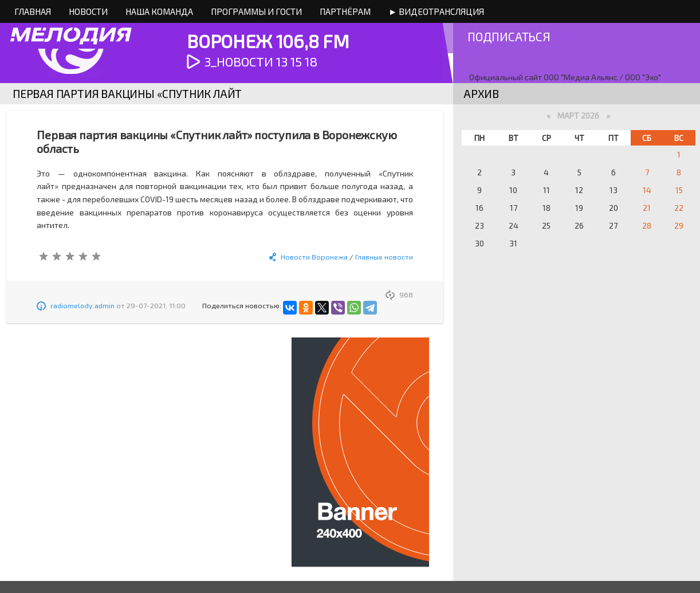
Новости (88, 11)
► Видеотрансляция (436, 11)
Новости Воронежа (314, 257)
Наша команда (159, 11)
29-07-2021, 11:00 (156, 305)
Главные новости (384, 257)
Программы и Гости (256, 11)
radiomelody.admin (82, 305)
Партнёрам (345, 11)
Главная (33, 11)
